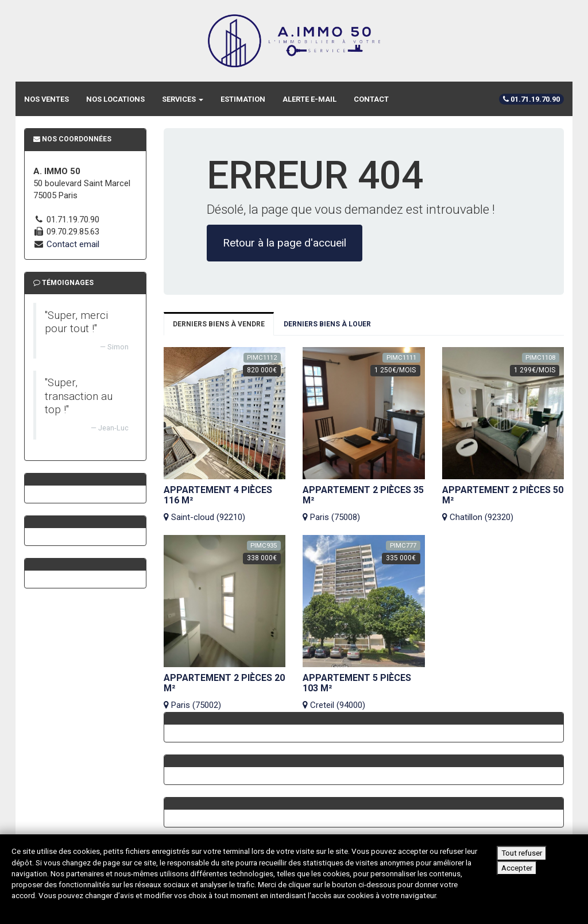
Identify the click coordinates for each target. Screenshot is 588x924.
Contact (371, 99)
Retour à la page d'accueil (285, 243)
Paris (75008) (364, 504)
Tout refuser (522, 853)
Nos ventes (47, 99)
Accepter (517, 868)
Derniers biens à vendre (219, 324)
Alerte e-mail (310, 99)
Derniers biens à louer (327, 324)
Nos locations (115, 99)
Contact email (73, 244)
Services (183, 99)
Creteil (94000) (364, 692)
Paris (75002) (225, 692)
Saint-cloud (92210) (225, 504)
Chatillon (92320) (503, 504)
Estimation (243, 99)
